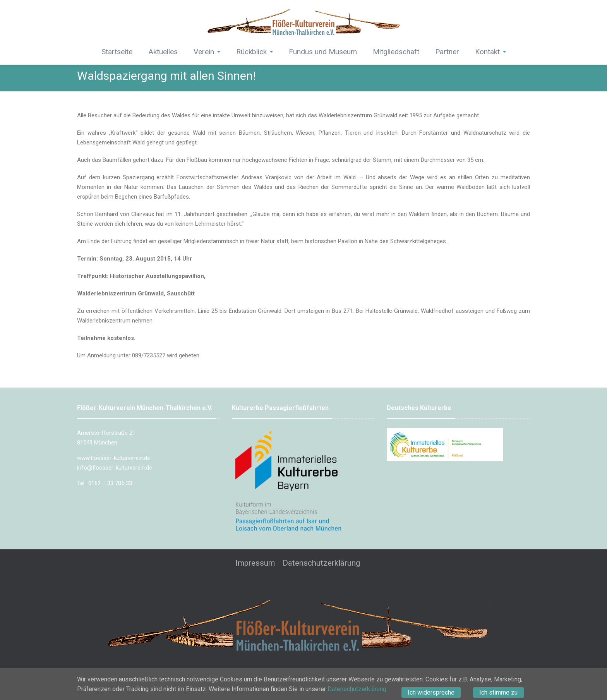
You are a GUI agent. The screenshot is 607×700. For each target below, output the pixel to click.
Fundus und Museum (323, 52)
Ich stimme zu (498, 692)
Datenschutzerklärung (321, 563)
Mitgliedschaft (396, 52)
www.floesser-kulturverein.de (114, 458)
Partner (447, 52)
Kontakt (490, 52)
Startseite (117, 52)
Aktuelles (163, 52)
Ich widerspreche (431, 692)
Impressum (255, 563)
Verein (207, 52)
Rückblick (255, 52)
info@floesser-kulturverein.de (115, 468)
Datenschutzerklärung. (358, 689)
